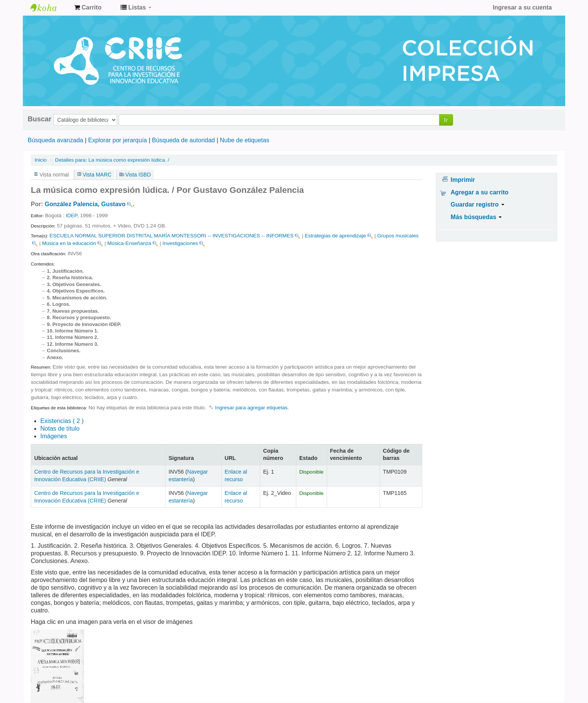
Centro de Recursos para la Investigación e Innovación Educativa (49, 8)
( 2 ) (62, 421)
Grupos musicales (398, 236)
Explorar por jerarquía (118, 140)
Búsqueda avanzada (56, 140)
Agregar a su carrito (480, 192)
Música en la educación (69, 243)
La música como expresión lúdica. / (112, 160)
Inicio (41, 160)
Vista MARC (97, 175)
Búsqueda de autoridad (184, 140)
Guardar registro (478, 204)
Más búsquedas (476, 217)
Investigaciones (180, 243)
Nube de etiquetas (245, 140)
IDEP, (72, 216)
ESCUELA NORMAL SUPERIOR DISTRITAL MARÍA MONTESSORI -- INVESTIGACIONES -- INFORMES (172, 236)
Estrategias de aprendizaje (335, 236)
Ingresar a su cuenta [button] (522, 7)
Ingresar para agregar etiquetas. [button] (252, 408)
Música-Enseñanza (129, 243)
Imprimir (463, 180)
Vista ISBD (138, 175)
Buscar (40, 119)
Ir (446, 120)
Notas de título (60, 429)
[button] (88, 8)
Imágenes (54, 436)
